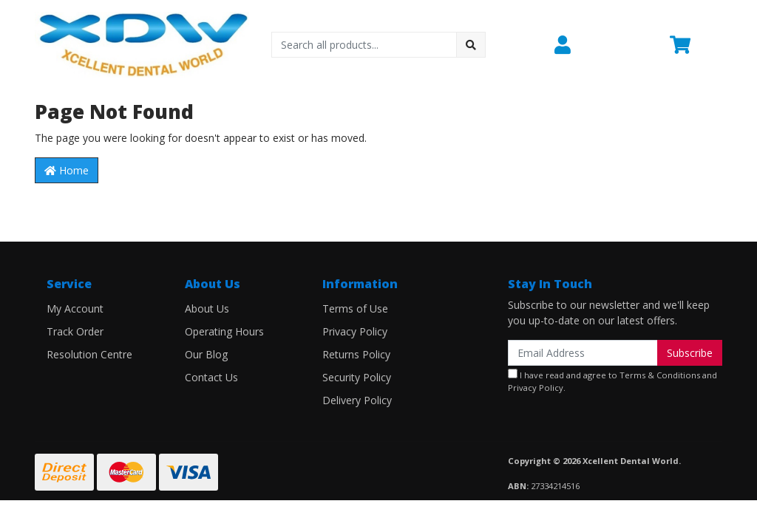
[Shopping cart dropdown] (696, 45)
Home (67, 170)
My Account (75, 308)
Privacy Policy (355, 331)
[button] (603, 45)
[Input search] (364, 45)
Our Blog (206, 354)
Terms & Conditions (660, 375)
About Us (207, 308)
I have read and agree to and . (612, 381)
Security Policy (357, 377)
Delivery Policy (357, 400)
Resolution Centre (89, 354)
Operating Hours (224, 331)
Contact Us (211, 377)
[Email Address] (583, 353)
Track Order (75, 331)
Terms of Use (355, 308)
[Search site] (471, 45)
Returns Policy (356, 354)
